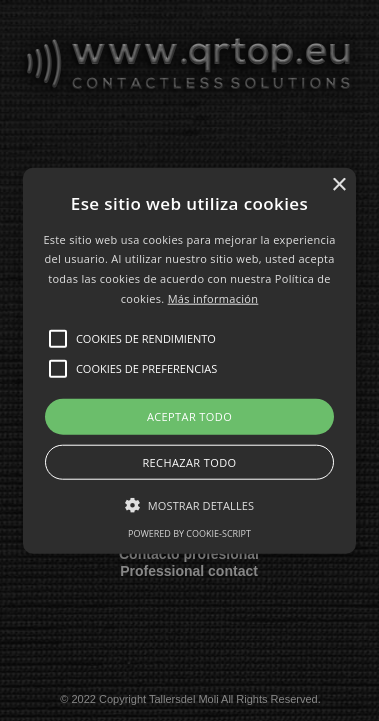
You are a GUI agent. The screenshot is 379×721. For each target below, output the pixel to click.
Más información (213, 298)
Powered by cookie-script (189, 533)
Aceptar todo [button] (189, 415)
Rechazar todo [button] (189, 462)
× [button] (338, 184)
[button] (189, 360)
